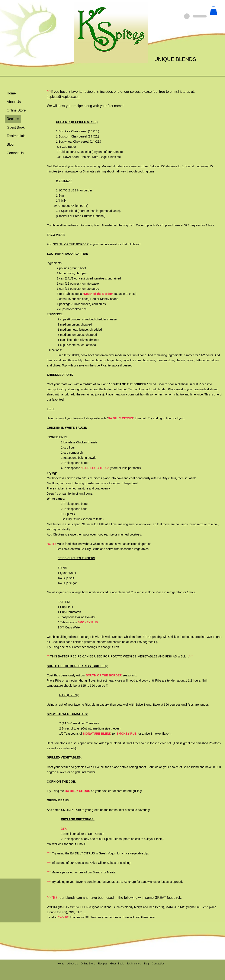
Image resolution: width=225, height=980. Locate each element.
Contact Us (15, 153)
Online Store (16, 110)
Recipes (13, 119)
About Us (14, 102)
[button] (213, 11)
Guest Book (16, 127)
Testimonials (16, 136)
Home (11, 93)
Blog (10, 144)
